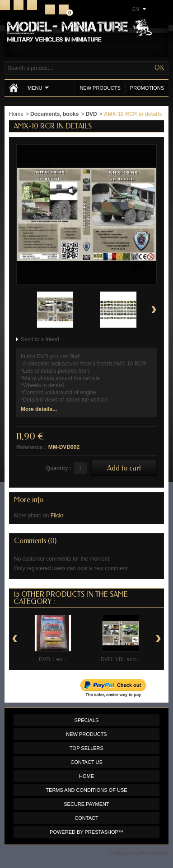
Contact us (86, 762)
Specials (87, 720)
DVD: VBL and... (121, 659)
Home (5, 5)
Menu (38, 88)
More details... (39, 409)
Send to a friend (40, 339)
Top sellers (86, 748)
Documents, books (54, 114)
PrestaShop (102, 832)
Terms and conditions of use (86, 790)
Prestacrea (155, 853)
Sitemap (32, 5)
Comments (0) (35, 541)
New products (100, 88)
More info (29, 500)
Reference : (31, 447)
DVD (91, 114)
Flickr (57, 516)
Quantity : (59, 468)
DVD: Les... (53, 659)
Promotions (147, 88)
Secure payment (86, 804)
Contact (19, 5)
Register (50, 9)
